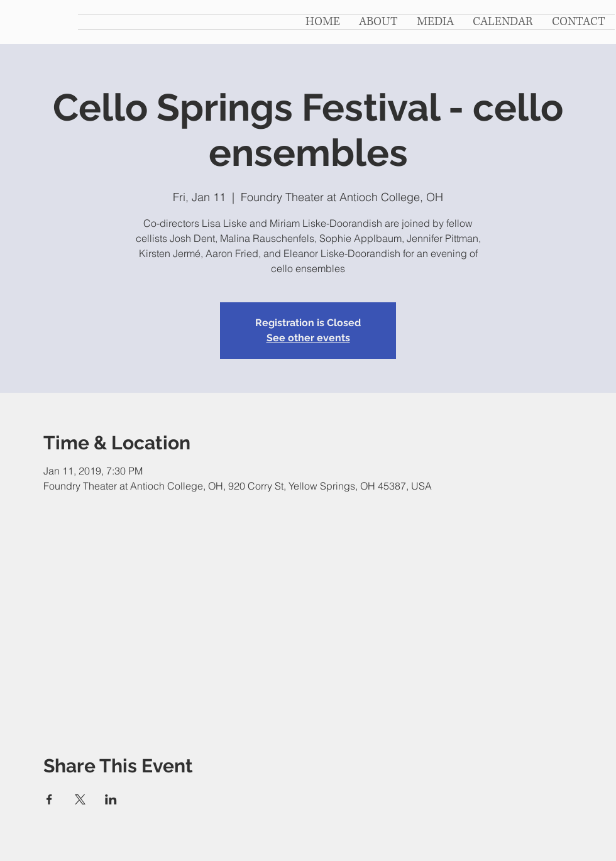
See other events (308, 338)
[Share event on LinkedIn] (111, 799)
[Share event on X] (80, 799)
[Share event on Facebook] (49, 799)
